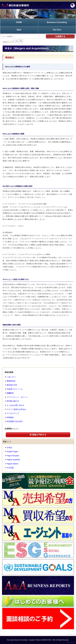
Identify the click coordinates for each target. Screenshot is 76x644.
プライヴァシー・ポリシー (17, 397)
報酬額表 (10, 393)
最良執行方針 (12, 385)
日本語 (9, 448)
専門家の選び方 (13, 401)
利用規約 (10, 417)
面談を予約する (38, 435)
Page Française (13, 456)
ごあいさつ (11, 377)
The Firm (57, 30)
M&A (19, 30)
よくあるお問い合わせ (16, 405)
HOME (19, 22)
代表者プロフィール (15, 389)
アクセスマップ (13, 413)
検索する (60, 36)
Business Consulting (57, 22)
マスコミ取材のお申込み (16, 409)
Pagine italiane (13, 464)
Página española (13, 460)
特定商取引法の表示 (15, 421)
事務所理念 (11, 381)
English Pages (12, 452)
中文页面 (10, 468)
